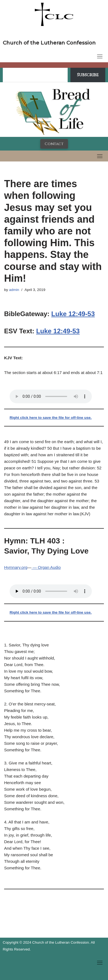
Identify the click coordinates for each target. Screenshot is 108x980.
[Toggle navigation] (100, 56)
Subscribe (88, 75)
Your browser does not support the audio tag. (51, 396)
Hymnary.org (16, 567)
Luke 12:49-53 (73, 314)
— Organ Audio (46, 567)
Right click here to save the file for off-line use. (51, 418)
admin (14, 290)
